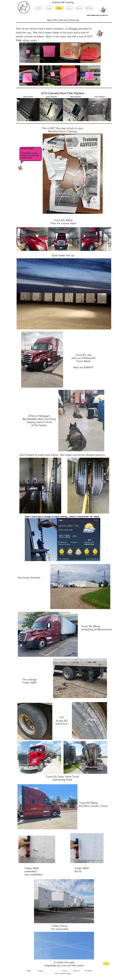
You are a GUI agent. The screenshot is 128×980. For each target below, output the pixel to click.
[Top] (106, 963)
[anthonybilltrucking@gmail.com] (97, 15)
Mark (69, 973)
